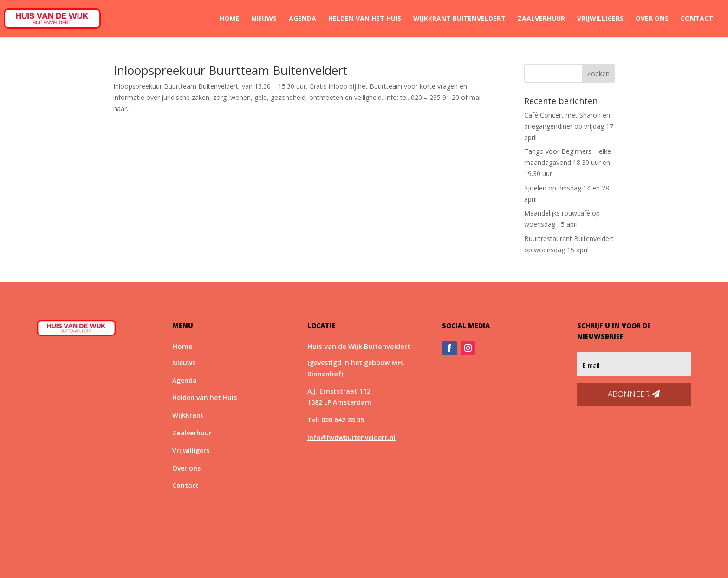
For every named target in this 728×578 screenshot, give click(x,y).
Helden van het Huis (365, 19)
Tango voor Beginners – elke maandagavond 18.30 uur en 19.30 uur (568, 162)
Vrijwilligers (600, 19)
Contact (697, 19)
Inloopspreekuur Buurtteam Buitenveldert (230, 70)
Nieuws (264, 19)
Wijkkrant (188, 415)
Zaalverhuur (541, 19)
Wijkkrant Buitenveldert (459, 19)
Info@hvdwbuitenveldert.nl (351, 437)
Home (229, 19)
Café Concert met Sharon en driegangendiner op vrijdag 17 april (569, 126)
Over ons (652, 19)
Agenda (302, 19)
